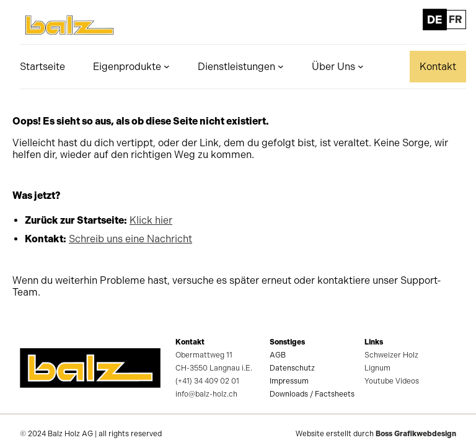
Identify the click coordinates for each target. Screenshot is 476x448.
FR (456, 20)
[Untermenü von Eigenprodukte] (167, 66)
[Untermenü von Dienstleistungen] (281, 66)
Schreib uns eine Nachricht (130, 239)
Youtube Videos (392, 381)
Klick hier (151, 220)
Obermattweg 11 (204, 355)
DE (434, 20)
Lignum (377, 368)
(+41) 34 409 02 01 (207, 381)
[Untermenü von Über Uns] (361, 66)
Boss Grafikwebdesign (416, 434)
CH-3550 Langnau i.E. (214, 368)
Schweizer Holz (391, 355)
